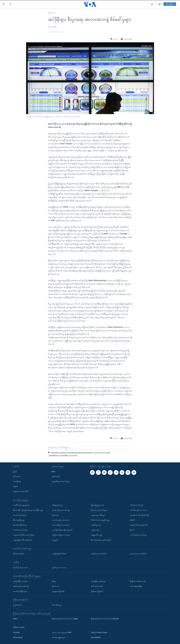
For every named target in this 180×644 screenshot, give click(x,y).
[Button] (114, 39)
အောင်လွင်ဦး (52, 27)
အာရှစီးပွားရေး (96, 525)
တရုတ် (15, 486)
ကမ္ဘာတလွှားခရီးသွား (98, 515)
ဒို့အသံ (132, 530)
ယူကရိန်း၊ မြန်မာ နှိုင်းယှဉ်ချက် (62, 530)
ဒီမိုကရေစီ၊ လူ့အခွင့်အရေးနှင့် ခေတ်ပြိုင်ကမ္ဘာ (28, 510)
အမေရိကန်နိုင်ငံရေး (20, 525)
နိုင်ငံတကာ (17, 476)
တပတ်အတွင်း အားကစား (61, 520)
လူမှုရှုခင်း (55, 540)
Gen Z (132, 520)
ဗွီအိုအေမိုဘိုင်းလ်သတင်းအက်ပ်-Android (105, 619)
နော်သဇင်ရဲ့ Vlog (136, 586)
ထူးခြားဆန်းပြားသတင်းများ (61, 535)
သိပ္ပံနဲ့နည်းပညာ (57, 505)
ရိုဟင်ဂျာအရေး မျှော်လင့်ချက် (101, 540)
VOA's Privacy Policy (99, 633)
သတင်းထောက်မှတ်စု (20, 530)
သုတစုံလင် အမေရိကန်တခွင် (140, 515)
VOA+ (15, 619)
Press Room (18, 638)
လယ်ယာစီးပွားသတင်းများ (61, 525)
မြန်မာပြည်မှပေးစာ (97, 505)
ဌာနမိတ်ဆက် (18, 605)
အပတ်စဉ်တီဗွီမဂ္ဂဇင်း (20, 591)
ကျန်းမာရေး (95, 530)
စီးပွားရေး (51, 13)
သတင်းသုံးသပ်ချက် (20, 515)
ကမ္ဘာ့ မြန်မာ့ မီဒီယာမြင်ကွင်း (23, 540)
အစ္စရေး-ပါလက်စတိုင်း (21, 491)
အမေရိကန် (17, 481)
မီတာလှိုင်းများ (57, 605)
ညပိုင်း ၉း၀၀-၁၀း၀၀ (59, 567)
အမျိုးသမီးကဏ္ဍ (96, 535)
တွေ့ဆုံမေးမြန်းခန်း (58, 591)
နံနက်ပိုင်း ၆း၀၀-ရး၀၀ (21, 567)
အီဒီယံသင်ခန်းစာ (19, 554)
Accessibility (96, 638)
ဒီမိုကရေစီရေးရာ (19, 520)
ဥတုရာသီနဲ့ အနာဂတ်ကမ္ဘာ (61, 510)
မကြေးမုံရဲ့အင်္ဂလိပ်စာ (59, 554)
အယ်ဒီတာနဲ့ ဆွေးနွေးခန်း (21, 505)
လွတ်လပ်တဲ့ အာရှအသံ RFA (62, 633)
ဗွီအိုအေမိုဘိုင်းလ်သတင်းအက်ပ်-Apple (65, 619)
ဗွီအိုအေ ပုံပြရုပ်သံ (97, 591)
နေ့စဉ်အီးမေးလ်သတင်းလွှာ (61, 481)
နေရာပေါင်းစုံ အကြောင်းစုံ (139, 525)
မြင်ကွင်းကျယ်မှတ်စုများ (99, 510)
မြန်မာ (15, 471)
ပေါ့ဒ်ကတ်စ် (56, 476)
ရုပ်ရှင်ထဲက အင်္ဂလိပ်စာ (99, 554)
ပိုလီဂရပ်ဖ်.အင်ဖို (97, 586)
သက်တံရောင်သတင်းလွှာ (138, 535)
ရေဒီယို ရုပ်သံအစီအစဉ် (21, 586)
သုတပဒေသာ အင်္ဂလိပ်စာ (138, 554)
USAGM (16, 633)
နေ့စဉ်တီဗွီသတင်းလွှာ (20, 581)
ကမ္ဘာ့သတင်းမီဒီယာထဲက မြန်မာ (24, 535)
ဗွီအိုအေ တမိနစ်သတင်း (138, 581)
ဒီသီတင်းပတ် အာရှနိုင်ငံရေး (100, 520)
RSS (53, 471)
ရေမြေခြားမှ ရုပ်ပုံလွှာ (98, 581)
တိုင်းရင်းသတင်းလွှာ (137, 505)
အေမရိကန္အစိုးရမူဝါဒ (59, 638)
